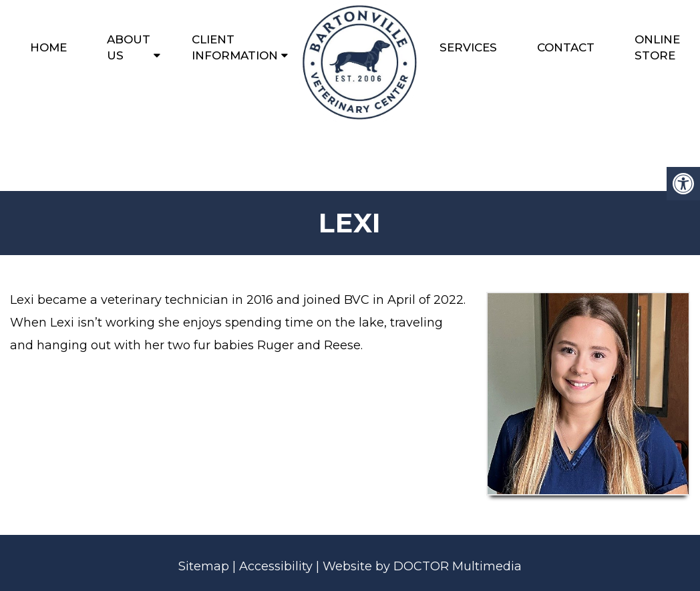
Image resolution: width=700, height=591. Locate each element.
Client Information (235, 47)
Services (468, 47)
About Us (129, 47)
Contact (566, 47)
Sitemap (204, 566)
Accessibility (276, 566)
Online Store (657, 47)
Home (48, 47)
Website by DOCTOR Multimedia (422, 566)
